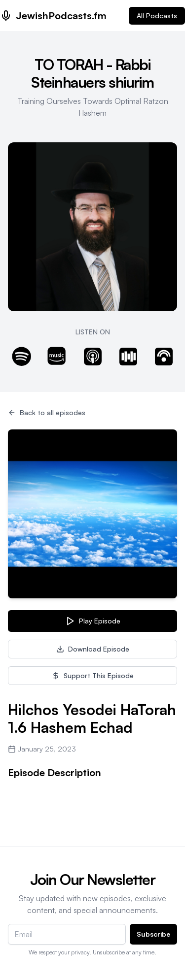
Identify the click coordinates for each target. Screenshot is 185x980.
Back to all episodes (47, 412)
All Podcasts (157, 16)
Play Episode (93, 621)
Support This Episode (93, 675)
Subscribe (153, 934)
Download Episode (93, 649)
